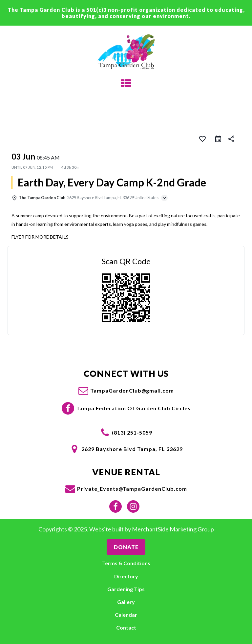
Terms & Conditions (126, 563)
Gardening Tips (126, 589)
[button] (126, 391)
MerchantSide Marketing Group (173, 529)
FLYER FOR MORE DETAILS (40, 237)
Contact (126, 627)
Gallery (126, 602)
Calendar (126, 615)
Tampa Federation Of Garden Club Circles (133, 408)
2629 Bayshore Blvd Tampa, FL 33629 (132, 449)
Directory (126, 576)
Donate (126, 547)
